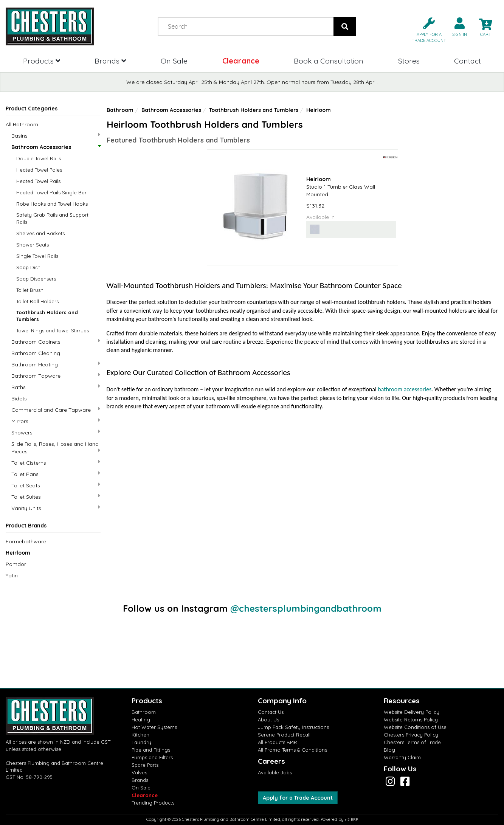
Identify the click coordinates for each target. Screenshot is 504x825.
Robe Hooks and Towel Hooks (52, 204)
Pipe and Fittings (151, 750)
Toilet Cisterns (56, 463)
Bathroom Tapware (56, 376)
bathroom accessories (405, 389)
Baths (56, 387)
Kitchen (140, 735)
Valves (139, 772)
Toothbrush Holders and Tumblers (47, 316)
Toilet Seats (56, 485)
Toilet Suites (56, 497)
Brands (110, 61)
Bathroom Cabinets (56, 342)
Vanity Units (56, 508)
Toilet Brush (30, 290)
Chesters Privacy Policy (411, 735)
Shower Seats (33, 245)
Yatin (12, 575)
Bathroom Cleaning (36, 353)
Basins (56, 136)
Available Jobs (275, 772)
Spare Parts (145, 765)
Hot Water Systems (154, 727)
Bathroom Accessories (56, 147)
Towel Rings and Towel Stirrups (53, 330)
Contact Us (271, 712)
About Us (268, 720)
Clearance (241, 61)
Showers (56, 432)
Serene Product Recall (284, 735)
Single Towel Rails (37, 256)
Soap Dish (28, 267)
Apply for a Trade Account (298, 798)
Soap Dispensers (36, 279)
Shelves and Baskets (40, 233)
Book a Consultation (329, 61)
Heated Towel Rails (38, 181)
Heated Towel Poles (39, 170)
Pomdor (16, 564)
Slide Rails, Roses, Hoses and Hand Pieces (56, 448)
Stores (409, 61)
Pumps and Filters (152, 757)
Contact (468, 61)
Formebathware (26, 541)
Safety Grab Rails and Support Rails (52, 218)
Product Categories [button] (32, 109)
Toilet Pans (56, 474)
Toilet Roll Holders (37, 301)
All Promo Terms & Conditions (292, 750)
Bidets (19, 399)
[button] (426, 29)
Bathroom (120, 110)
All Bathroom (22, 124)
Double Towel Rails (39, 158)
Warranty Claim (402, 757)
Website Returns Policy (411, 720)
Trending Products (153, 803)
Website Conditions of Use (415, 727)
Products (42, 61)
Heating (141, 720)
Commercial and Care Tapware (56, 410)
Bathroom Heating (56, 364)
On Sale (174, 61)
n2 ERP (351, 820)
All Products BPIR (278, 742)
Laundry (141, 742)
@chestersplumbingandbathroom (306, 608)
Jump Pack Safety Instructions (293, 727)
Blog (389, 750)
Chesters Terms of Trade (412, 742)
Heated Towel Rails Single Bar (51, 192)
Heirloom (18, 553)
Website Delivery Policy (412, 712)
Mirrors (56, 421)
